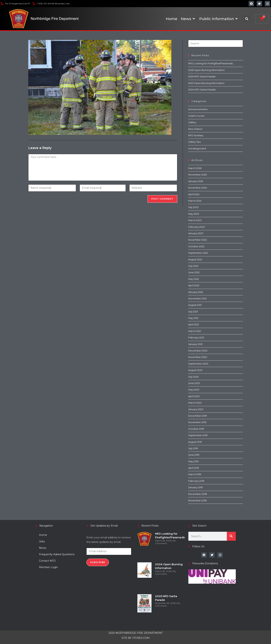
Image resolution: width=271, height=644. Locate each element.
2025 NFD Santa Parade (202, 76)
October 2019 (196, 429)
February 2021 (196, 337)
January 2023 (196, 233)
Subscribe (98, 562)
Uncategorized (197, 148)
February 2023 (196, 227)
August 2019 (195, 442)
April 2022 (194, 285)
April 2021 (193, 324)
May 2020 (194, 390)
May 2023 (194, 214)
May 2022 (194, 279)
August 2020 (195, 370)
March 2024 (195, 201)
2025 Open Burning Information (206, 83)
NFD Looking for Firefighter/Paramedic (211, 63)
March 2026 (195, 168)
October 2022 (196, 246)
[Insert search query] (216, 44)
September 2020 (198, 364)
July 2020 (193, 377)
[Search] (231, 536)
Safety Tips (194, 142)
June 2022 (194, 272)
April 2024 (194, 194)
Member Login (48, 567)
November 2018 (197, 500)
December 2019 (197, 416)
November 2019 (197, 422)
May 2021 (193, 318)
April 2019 (194, 468)
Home (43, 535)
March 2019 (195, 474)
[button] (247, 19)
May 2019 (193, 461)
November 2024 (198, 188)
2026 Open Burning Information (206, 70)
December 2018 (198, 494)
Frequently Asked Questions (57, 554)
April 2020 (194, 396)
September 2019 (198, 435)
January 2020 (196, 409)
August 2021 (195, 305)
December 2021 (197, 298)
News (43, 548)
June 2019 (194, 455)
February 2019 (196, 481)
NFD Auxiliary (196, 135)
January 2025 (196, 181)
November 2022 (197, 240)
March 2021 (195, 331)
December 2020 (198, 351)
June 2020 (194, 383)
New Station (195, 129)
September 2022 (198, 253)
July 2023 (193, 207)
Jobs (42, 541)
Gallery (192, 122)
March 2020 (195, 403)
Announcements (198, 109)
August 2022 (195, 259)
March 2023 (195, 220)
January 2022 (196, 292)
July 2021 (193, 312)
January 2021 (195, 344)
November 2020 (198, 357)
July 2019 (193, 448)
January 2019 (195, 487)
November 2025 (197, 175)
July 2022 (193, 266)
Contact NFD (47, 561)
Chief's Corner (196, 116)
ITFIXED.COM (141, 638)
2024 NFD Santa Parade (202, 90)
